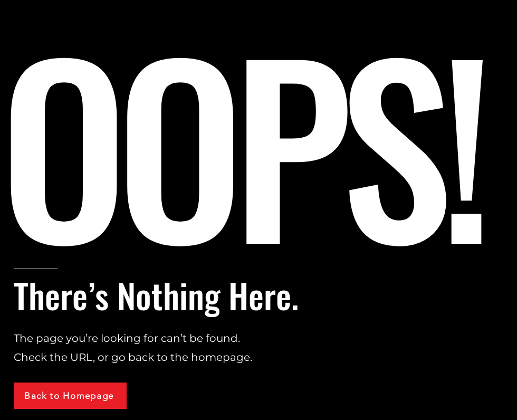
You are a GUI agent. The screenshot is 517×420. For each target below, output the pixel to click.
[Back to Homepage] (70, 396)
